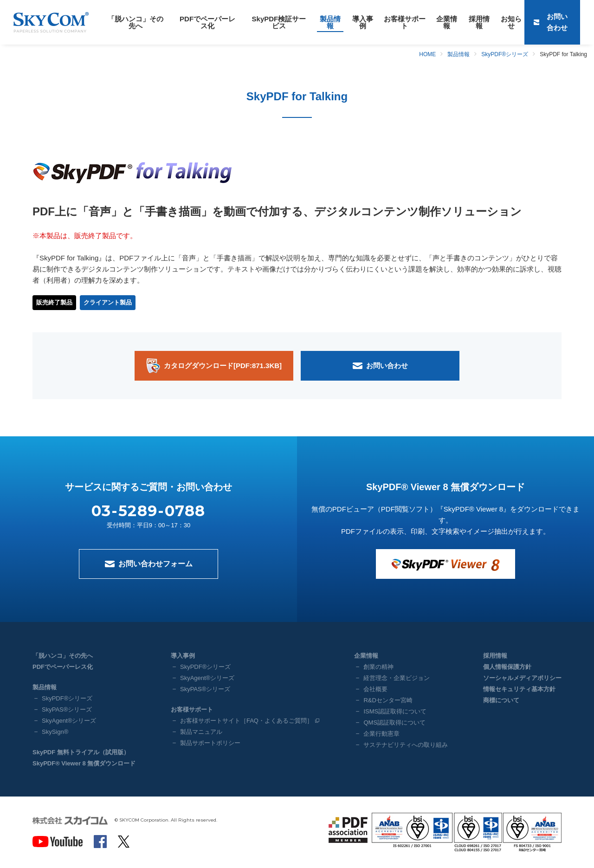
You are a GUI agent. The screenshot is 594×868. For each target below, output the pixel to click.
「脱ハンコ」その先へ (132, 22)
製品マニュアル (201, 732)
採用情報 (447, 22)
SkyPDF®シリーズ (505, 54)
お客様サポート (379, 22)
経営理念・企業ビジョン (397, 678)
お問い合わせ (563, 22)
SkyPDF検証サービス (263, 22)
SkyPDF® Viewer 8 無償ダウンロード (84, 763)
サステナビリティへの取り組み (406, 745)
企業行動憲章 (381, 734)
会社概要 (375, 689)
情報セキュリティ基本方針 (519, 689)
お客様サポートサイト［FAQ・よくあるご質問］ (246, 721)
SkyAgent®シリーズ (69, 721)
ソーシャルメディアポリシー (522, 678)
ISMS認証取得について (395, 711)
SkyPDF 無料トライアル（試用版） (81, 752)
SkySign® (55, 732)
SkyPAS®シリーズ (67, 709)
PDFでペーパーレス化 (198, 22)
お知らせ (477, 22)
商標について (501, 700)
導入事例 (340, 22)
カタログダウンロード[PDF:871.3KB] (223, 366)
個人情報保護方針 (507, 667)
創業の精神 (378, 667)
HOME (427, 54)
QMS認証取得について (394, 722)
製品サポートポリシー (210, 743)
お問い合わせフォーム (155, 564)
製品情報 (310, 22)
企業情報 (418, 22)
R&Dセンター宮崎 (388, 700)
